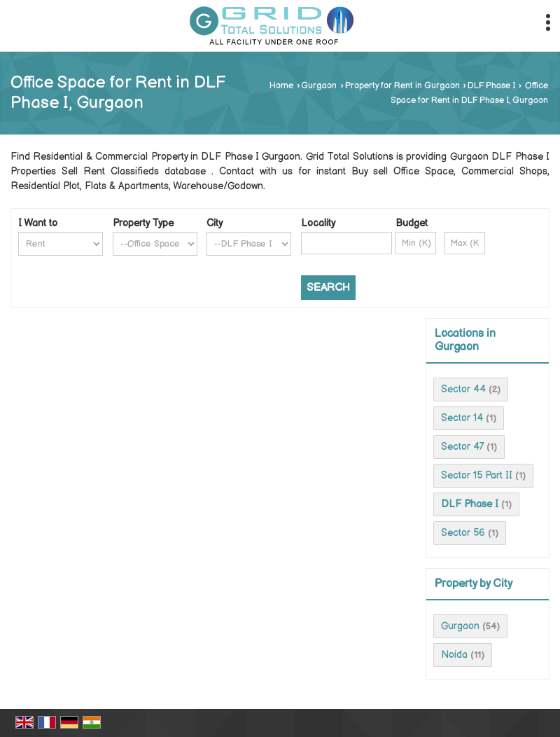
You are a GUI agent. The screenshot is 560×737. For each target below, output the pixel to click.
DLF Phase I (491, 86)
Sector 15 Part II (477, 475)
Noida (454, 655)
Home (281, 86)
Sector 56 (463, 533)
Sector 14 (462, 418)
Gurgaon (319, 86)
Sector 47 (462, 447)
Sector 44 (463, 389)
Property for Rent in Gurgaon (402, 86)
